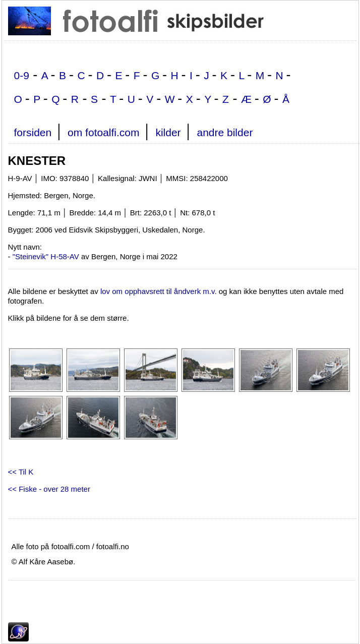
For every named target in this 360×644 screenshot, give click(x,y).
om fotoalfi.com (103, 132)
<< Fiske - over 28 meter (49, 489)
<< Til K (21, 472)
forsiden (33, 132)
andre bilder (225, 132)
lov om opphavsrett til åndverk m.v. (159, 291)
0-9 (22, 75)
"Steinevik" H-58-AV (46, 256)
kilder (168, 132)
